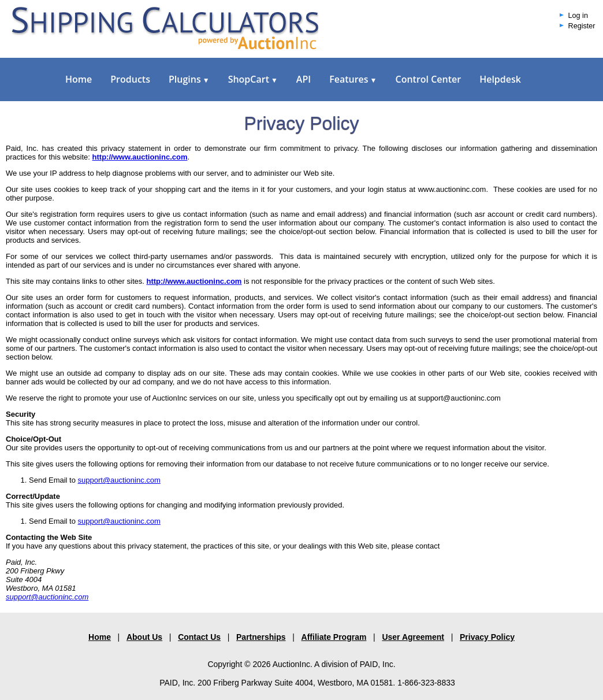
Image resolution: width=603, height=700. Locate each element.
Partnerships (261, 637)
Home (79, 79)
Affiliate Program (334, 637)
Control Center (428, 79)
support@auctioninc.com (119, 480)
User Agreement (413, 637)
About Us (144, 637)
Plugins (189, 79)
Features (353, 79)
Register (582, 26)
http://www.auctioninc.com (194, 281)
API (304, 79)
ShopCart (253, 79)
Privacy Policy (487, 637)
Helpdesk (500, 79)
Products (130, 79)
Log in (578, 16)
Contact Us (199, 637)
